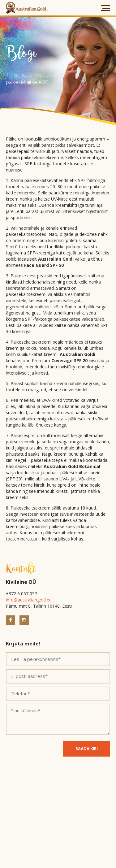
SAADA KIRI (87, 749)
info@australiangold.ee (29, 600)
